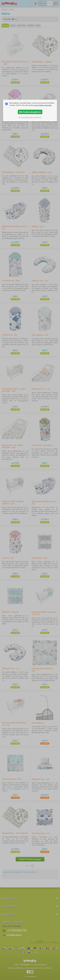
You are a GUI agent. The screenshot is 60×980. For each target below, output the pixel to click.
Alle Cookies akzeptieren (30, 112)
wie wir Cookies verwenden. (43, 105)
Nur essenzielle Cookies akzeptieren (30, 117)
